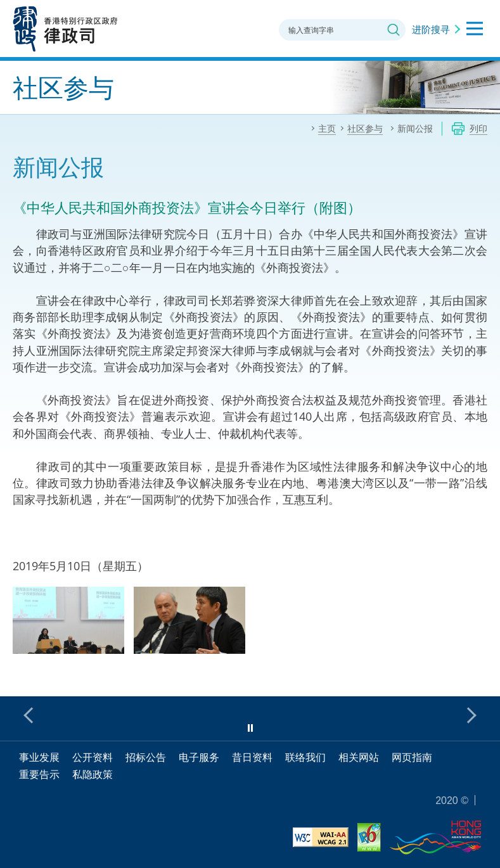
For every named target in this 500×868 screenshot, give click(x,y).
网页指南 (412, 757)
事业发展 (39, 757)
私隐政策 (93, 774)
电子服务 (199, 757)
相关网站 (359, 757)
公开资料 (93, 757)
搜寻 (394, 30)
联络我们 (305, 757)
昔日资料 (252, 757)
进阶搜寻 (431, 29)
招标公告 (146, 757)
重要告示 (39, 774)
